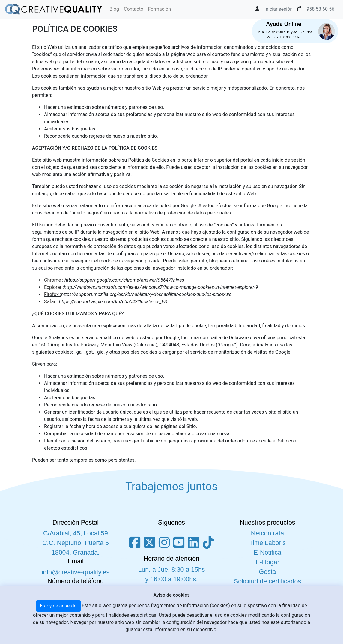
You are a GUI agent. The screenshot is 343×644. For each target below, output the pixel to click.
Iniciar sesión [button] (279, 9)
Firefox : (53, 294)
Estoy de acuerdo (58, 606)
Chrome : (54, 280)
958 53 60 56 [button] (320, 9)
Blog (114, 9)
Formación (160, 9)
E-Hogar (267, 562)
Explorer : (54, 287)
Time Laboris (267, 543)
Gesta (268, 572)
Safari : (52, 302)
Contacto (134, 9)
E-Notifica (267, 553)
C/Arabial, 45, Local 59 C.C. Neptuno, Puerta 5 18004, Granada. (76, 543)
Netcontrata (267, 533)
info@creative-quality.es (76, 572)
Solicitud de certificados (267, 581)
